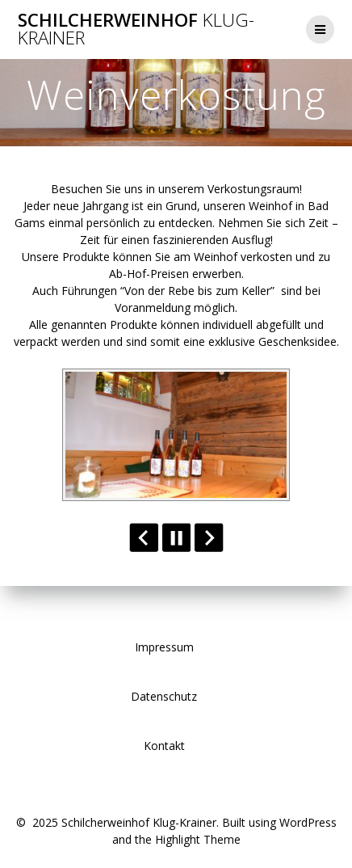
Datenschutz (164, 696)
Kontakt (164, 746)
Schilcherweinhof (136, 29)
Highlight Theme (198, 839)
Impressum (164, 647)
